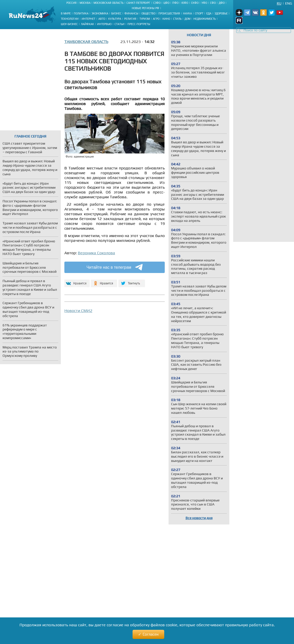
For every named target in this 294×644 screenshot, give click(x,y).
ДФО (222, 3)
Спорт (199, 13)
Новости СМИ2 (78, 311)
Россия (71, 3)
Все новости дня (199, 518)
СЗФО (157, 3)
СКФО (195, 3)
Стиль (177, 19)
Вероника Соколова (96, 253)
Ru (279, 3)
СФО (213, 3)
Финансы (131, 13)
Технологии (70, 19)
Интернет (88, 19)
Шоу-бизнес (69, 24)
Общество (148, 13)
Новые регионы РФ (145, 8)
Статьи (120, 24)
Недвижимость (205, 19)
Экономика (100, 13)
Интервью (104, 24)
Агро (156, 19)
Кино (166, 19)
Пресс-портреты (139, 24)
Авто (102, 19)
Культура (115, 19)
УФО (204, 3)
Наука (187, 13)
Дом (187, 19)
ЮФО (185, 3)
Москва (85, 3)
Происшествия (169, 13)
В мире (66, 13)
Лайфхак (87, 24)
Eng (289, 3)
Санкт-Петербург (138, 3)
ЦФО (166, 3)
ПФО (175, 3)
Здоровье (221, 13)
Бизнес (116, 13)
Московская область (108, 3)
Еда (209, 13)
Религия (130, 19)
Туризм (145, 19)
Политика (81, 13)
